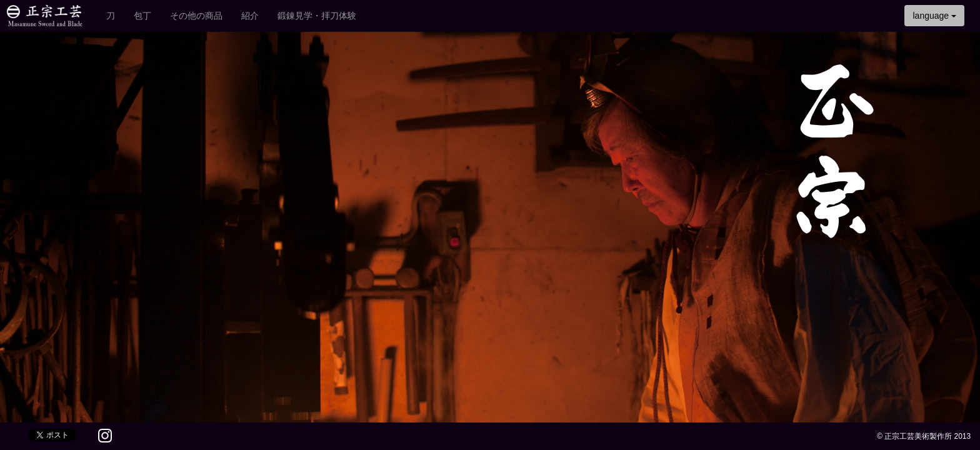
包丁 (142, 16)
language (934, 16)
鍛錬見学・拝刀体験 (317, 16)
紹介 (250, 16)
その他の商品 (196, 16)
